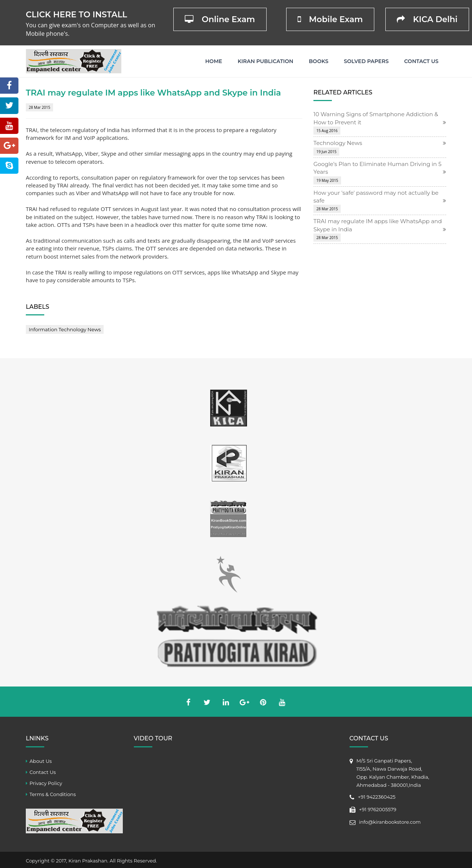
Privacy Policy (46, 783)
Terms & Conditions (53, 794)
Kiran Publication (265, 61)
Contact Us (421, 61)
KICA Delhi (427, 19)
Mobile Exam (330, 19)
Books (318, 61)
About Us (41, 761)
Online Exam (220, 19)
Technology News (338, 143)
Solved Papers (366, 61)
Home (214, 61)
